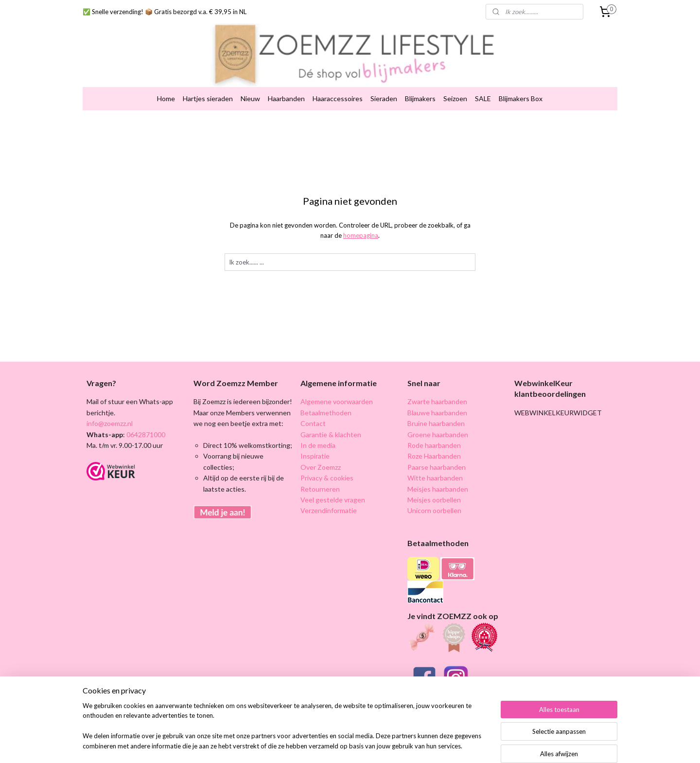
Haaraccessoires (338, 83)
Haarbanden (286, 83)
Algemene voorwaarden (337, 386)
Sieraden (384, 83)
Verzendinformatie (329, 495)
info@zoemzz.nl (110, 408)
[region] (286, 732)
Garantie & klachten (331, 419)
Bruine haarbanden (436, 408)
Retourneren (320, 474)
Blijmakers (420, 83)
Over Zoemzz (321, 452)
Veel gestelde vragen (333, 485)
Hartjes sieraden (208, 83)
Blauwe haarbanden (437, 398)
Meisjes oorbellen (434, 485)
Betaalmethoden (326, 398)
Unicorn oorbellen (434, 495)
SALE (483, 83)
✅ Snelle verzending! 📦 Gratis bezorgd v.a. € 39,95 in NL (165, 12)
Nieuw (250, 83)
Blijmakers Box (521, 83)
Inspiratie (315, 441)
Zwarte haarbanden (437, 386)
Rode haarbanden (434, 430)
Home (166, 83)
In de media (318, 430)
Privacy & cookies (327, 463)
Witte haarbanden (435, 463)
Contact (313, 408)
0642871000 (145, 419)
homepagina (361, 220)
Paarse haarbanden (437, 452)
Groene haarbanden (438, 419)
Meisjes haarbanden (438, 474)
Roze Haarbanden (434, 441)
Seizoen (455, 83)
